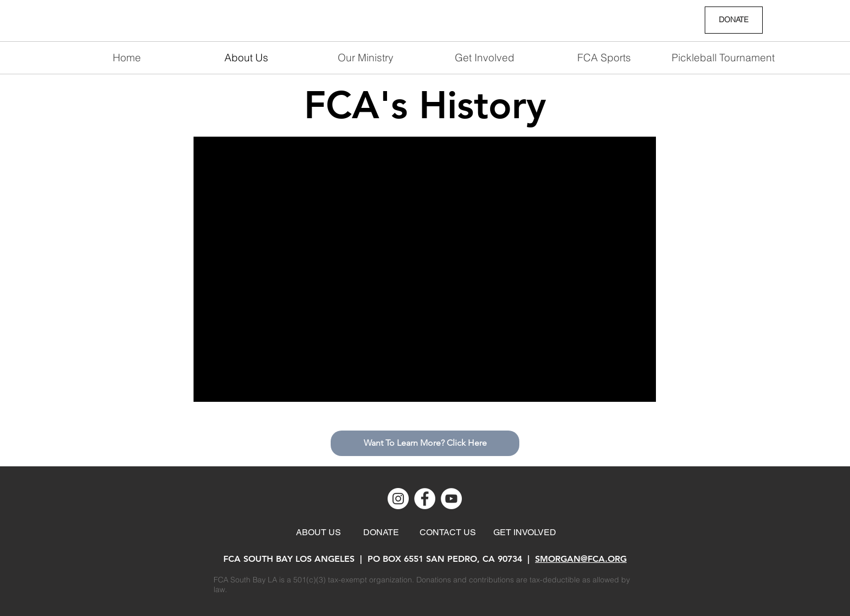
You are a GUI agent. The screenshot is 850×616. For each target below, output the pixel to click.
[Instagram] (398, 499)
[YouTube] (451, 499)
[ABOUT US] (318, 532)
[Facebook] (425, 499)
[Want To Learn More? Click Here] (425, 443)
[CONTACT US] (448, 532)
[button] (485, 58)
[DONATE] (734, 20)
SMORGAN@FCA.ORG (581, 559)
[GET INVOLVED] (524, 532)
